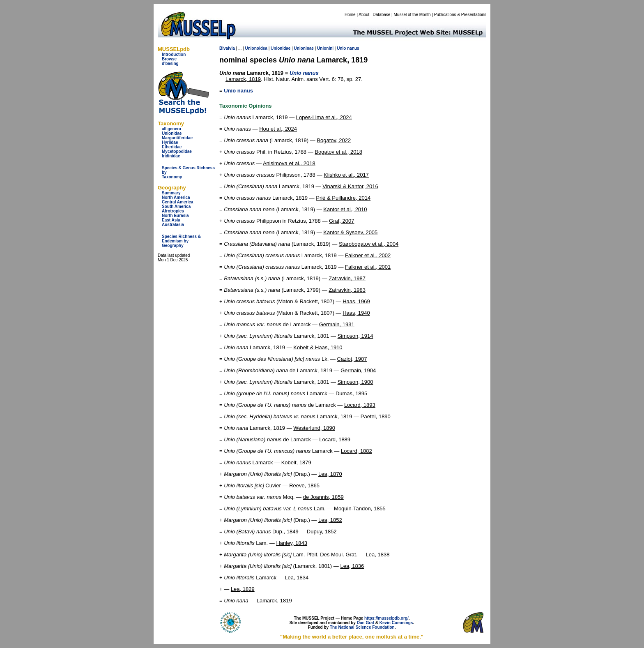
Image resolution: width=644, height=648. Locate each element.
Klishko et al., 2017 (346, 175)
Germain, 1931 (337, 324)
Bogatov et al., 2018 (338, 152)
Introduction (174, 54)
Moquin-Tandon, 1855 (360, 508)
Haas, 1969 (356, 301)
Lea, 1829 (243, 589)
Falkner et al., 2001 (368, 267)
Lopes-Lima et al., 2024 (324, 117)
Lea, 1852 (330, 520)
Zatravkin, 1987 (347, 278)
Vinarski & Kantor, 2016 (350, 186)
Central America (177, 202)
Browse (169, 59)
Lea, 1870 (330, 474)
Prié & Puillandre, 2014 (343, 198)
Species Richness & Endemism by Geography (181, 241)
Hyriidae (170, 142)
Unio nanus (238, 91)
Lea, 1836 (352, 566)
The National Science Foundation (362, 627)
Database (382, 15)
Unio (341, 48)
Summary (171, 193)
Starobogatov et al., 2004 (369, 244)
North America (176, 197)
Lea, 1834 (297, 578)
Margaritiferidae (177, 138)
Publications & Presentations (460, 15)
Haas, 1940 (356, 313)
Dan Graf (366, 623)
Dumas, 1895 (351, 393)
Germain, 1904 (358, 370)
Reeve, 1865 (304, 485)
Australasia (173, 225)
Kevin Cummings (396, 623)
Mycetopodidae (177, 151)
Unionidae (172, 133)
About (364, 15)
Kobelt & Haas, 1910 (318, 347)
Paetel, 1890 (376, 416)
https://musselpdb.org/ (386, 618)
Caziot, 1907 (352, 359)
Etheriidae (172, 147)
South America (176, 206)
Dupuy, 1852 (322, 532)
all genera (171, 129)
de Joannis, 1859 (323, 497)
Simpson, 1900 (355, 382)
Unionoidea (256, 48)
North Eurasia (175, 216)
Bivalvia (227, 48)
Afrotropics (173, 211)
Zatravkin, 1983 (347, 290)
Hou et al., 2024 (278, 129)
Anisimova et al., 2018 (289, 163)
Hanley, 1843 (292, 543)
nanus (353, 48)
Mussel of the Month (412, 15)
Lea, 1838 (378, 555)
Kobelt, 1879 (296, 462)
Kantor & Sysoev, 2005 (350, 232)
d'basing (170, 63)
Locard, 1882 (356, 451)
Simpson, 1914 (355, 336)
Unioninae (304, 48)
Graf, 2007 (342, 221)
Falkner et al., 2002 (368, 255)
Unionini (325, 48)
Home (350, 15)
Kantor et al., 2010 (345, 209)
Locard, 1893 (360, 405)
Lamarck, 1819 (243, 79)
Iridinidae (171, 156)
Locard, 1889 (335, 439)
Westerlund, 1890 (314, 428)
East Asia (171, 220)
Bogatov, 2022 (334, 140)
